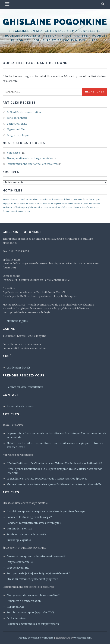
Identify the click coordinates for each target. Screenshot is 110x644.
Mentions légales (17, 321)
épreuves (25, 211)
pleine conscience (36, 207)
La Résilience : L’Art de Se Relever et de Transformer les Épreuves (47, 479)
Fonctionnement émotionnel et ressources (33, 164)
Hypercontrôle (16, 129)
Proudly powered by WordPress (36, 638)
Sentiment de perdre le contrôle (26, 534)
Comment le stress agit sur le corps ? (29, 517)
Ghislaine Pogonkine (55, 22)
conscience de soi (80, 199)
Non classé (13, 153)
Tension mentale (17, 118)
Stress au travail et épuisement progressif (32, 579)
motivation (7, 207)
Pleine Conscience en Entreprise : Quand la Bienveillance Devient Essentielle (54, 484)
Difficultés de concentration (24, 112)
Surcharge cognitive (19, 540)
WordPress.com (83, 638)
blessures (14, 199)
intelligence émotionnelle (62, 203)
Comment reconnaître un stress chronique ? (34, 523)
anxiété (6, 199)
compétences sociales (29, 199)
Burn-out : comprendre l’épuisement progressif (36, 556)
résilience (65, 207)
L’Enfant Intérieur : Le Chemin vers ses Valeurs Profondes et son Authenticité (54, 463)
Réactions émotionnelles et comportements (33, 624)
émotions (16, 211)
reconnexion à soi (52, 207)
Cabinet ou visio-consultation (25, 387)
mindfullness (94, 203)
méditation (18, 207)
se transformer (87, 207)
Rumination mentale (19, 528)
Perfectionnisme (17, 124)
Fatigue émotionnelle (20, 562)
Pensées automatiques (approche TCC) (30, 612)
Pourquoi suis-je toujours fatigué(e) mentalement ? (38, 573)
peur (26, 207)
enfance (32, 203)
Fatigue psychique (18, 135)
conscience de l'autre (63, 199)
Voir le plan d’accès (19, 368)
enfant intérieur (44, 203)
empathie (24, 203)
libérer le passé (81, 203)
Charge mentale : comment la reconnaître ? (33, 595)
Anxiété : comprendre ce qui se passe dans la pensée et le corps (46, 511)
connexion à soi (46, 199)
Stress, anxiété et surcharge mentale (29, 158)
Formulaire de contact (20, 406)
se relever (75, 207)
